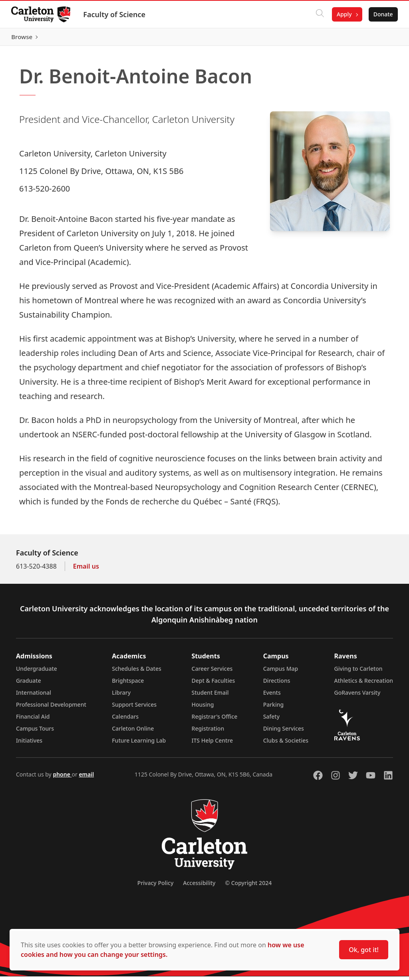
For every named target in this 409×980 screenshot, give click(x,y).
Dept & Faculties (213, 684)
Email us (86, 570)
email (86, 778)
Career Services (212, 672)
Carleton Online (133, 732)
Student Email (210, 696)
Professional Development (51, 708)
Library (121, 696)
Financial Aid (33, 720)
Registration (208, 732)
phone (62, 778)
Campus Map (281, 672)
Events (272, 696)
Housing (203, 708)
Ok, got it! (364, 950)
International (34, 696)
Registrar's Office (215, 720)
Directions (277, 684)
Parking (274, 708)
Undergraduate (37, 672)
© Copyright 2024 (248, 886)
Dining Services (284, 732)
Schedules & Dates (137, 672)
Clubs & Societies (286, 744)
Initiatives (29, 744)
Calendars (125, 720)
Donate (382, 14)
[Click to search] (318, 14)
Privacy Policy (155, 886)
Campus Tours (35, 732)
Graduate (29, 684)
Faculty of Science (116, 14)
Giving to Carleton (358, 672)
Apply (343, 14)
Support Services (134, 708)
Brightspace (128, 684)
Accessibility (199, 886)
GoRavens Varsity (357, 696)
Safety (272, 720)
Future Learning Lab (139, 744)
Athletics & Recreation (364, 684)
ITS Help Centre (212, 744)
